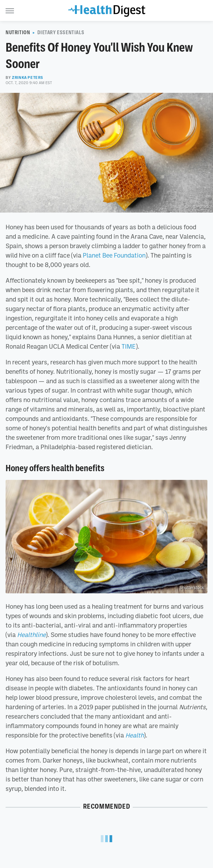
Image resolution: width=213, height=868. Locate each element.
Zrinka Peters (28, 77)
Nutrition (18, 32)
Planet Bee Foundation (114, 255)
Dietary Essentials (61, 32)
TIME (129, 346)
